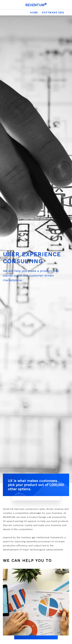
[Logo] (36, 5)
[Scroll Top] (65, 639)
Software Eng (53, 13)
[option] (34, 13)
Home (34, 13)
